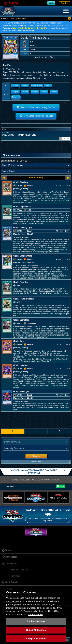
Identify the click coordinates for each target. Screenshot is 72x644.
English (15, 92)
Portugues (16, 97)
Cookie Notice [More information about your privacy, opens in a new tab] (35, 614)
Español (54, 92)
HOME (3, 19)
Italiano (44, 92)
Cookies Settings (36, 621)
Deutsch (25, 92)
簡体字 (48, 85)
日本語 (15, 85)
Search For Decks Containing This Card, (29, 28)
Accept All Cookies (36, 639)
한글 (25, 85)
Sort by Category (15, 576)
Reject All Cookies (36, 630)
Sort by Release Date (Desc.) (19, 570)
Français (35, 92)
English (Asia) (37, 85)
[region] (36, 616)
